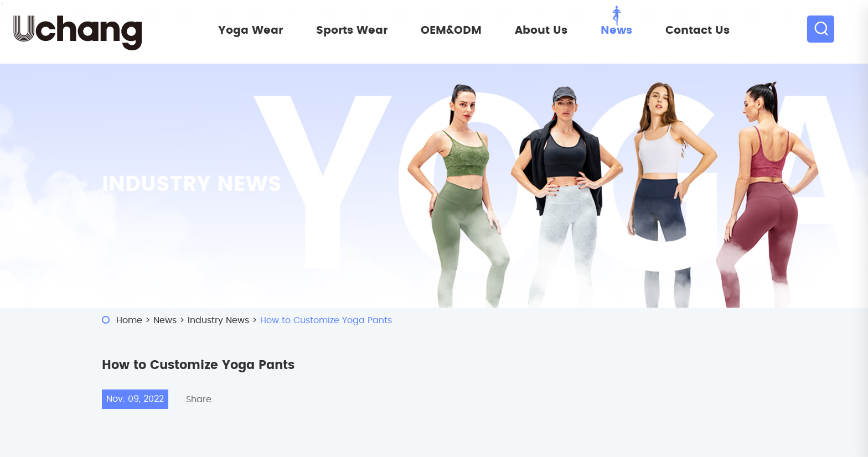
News (616, 30)
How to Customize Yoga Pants (326, 320)
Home (129, 320)
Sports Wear (352, 30)
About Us (541, 30)
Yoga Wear (250, 30)
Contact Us (697, 30)
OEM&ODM (451, 30)
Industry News (218, 320)
